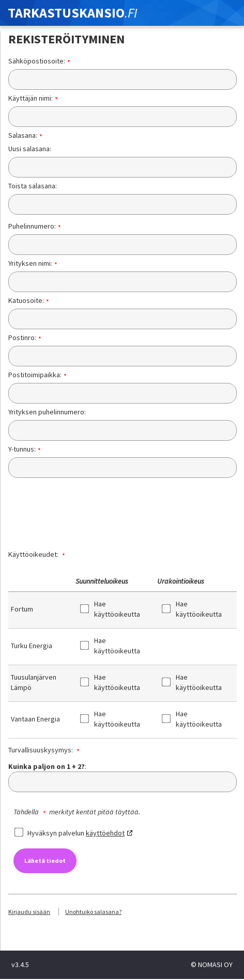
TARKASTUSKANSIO (73, 13)
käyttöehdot (105, 833)
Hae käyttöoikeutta (112, 609)
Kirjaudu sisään (29, 912)
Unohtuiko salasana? (93, 912)
